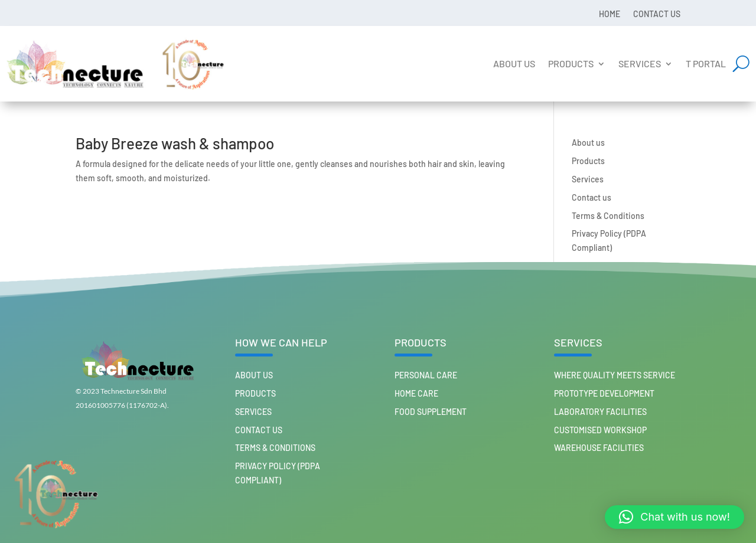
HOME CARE (416, 393)
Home (610, 14)
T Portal (706, 63)
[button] (674, 517)
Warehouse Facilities (599, 448)
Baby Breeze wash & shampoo (175, 143)
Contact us (657, 14)
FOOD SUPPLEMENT (431, 412)
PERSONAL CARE (426, 375)
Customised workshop (600, 430)
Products (571, 63)
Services (640, 63)
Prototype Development (604, 393)
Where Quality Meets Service (615, 375)
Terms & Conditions (608, 216)
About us (514, 63)
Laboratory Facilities (600, 412)
